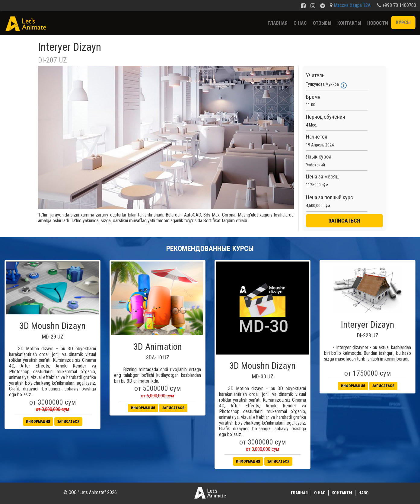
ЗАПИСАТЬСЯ (344, 221)
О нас (300, 23)
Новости (378, 23)
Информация (38, 422)
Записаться (68, 422)
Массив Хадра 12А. (353, 5)
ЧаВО (364, 493)
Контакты (349, 23)
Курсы (403, 22)
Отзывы (322, 23)
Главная (278, 23)
